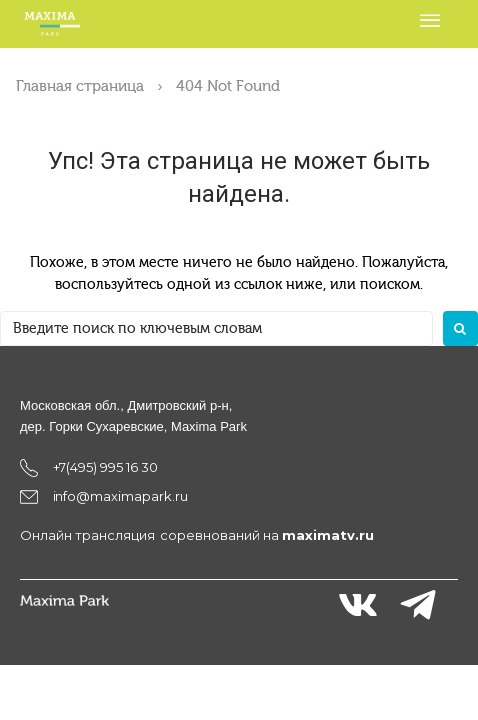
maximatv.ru (328, 535)
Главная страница (80, 86)
